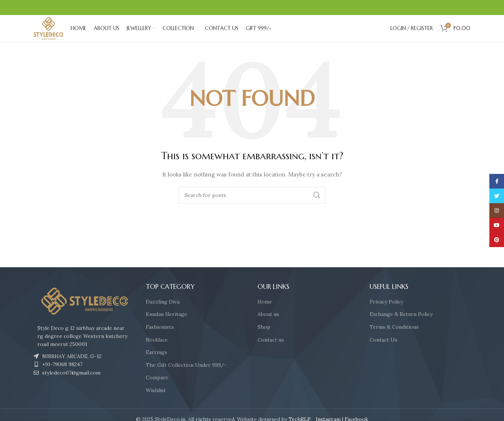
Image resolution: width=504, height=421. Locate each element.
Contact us (271, 351)
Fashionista (160, 339)
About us (268, 326)
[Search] (252, 207)
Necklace (157, 351)
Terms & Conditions (394, 339)
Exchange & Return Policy (401, 326)
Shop (264, 339)
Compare (157, 390)
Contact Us (383, 351)
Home (265, 313)
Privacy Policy (386, 313)
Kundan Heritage (166, 326)
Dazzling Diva (163, 313)
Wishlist (156, 402)
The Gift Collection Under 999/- (186, 377)
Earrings (156, 364)
